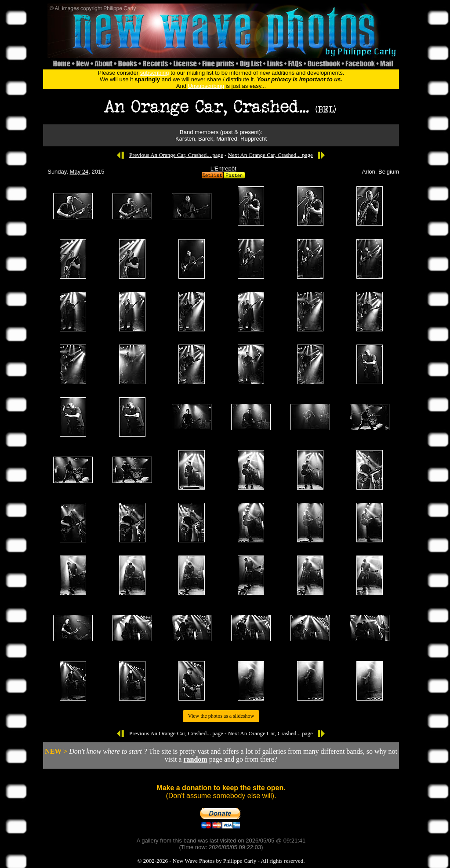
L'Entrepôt (223, 169)
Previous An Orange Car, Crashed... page (176, 155)
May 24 (79, 172)
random (195, 759)
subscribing (155, 73)
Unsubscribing (206, 86)
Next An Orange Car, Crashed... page (270, 155)
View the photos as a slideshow (221, 716)
